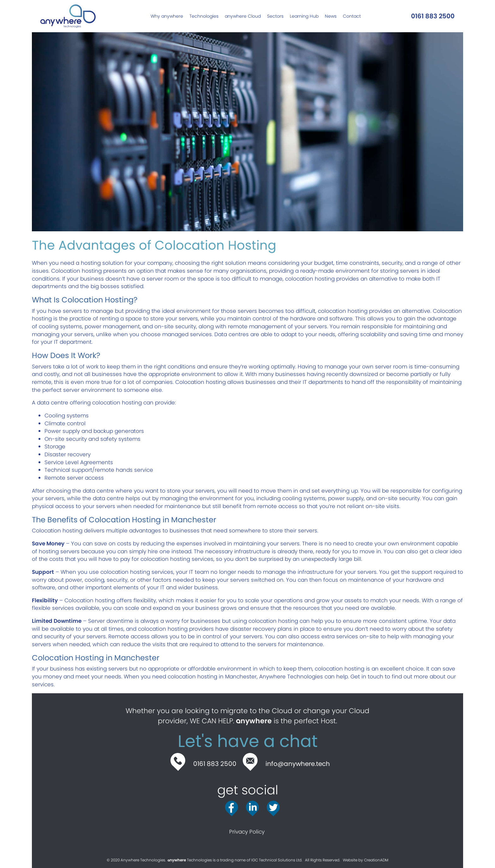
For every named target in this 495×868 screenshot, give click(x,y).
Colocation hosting (76, 271)
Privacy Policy (248, 832)
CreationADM (376, 860)
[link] (167, 16)
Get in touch (367, 677)
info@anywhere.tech (298, 764)
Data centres (232, 334)
